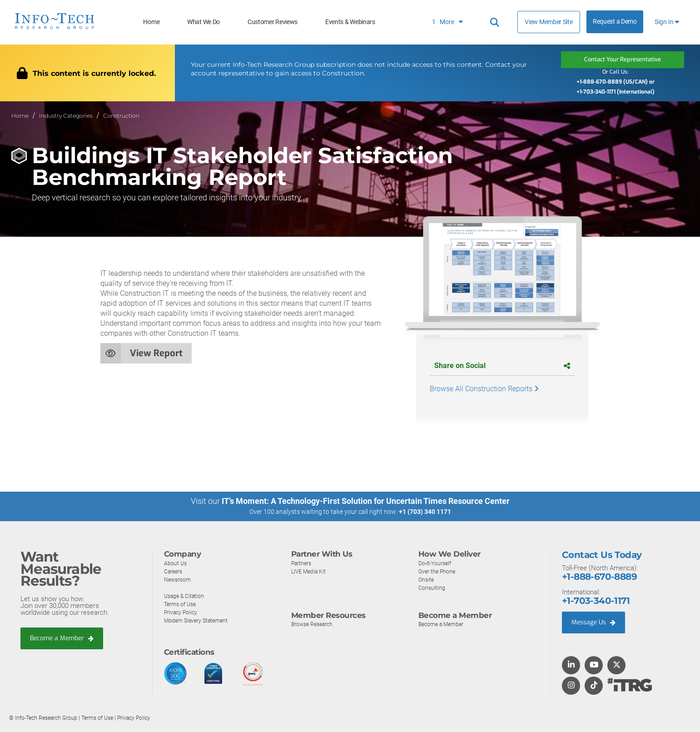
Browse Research (314, 624)
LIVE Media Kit (310, 571)
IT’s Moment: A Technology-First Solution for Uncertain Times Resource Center (366, 501)
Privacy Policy (182, 612)
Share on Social (502, 366)
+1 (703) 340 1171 (425, 512)
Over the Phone (438, 571)
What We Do (204, 22)
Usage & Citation (185, 595)
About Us (176, 563)
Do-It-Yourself (436, 563)
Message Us (595, 622)
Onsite (427, 579)
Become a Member (64, 638)
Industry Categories (66, 115)
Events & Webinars (350, 22)
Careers (174, 571)
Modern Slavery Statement (198, 620)
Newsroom (178, 579)
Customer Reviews (273, 22)
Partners (302, 563)
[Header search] (495, 22)
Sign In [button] (667, 22)
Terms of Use (181, 604)
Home (151, 22)
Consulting (432, 587)
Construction (121, 115)
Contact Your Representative (622, 59)
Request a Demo (615, 22)
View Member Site (549, 22)
